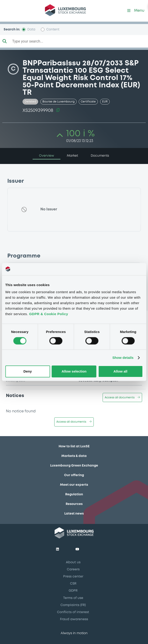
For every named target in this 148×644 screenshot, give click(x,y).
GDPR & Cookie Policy (49, 314)
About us (73, 562)
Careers (73, 569)
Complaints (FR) (73, 605)
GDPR (73, 591)
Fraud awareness (74, 619)
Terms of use (73, 598)
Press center (73, 577)
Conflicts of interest (73, 612)
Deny (28, 372)
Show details (123, 358)
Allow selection (74, 372)
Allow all (121, 372)
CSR (73, 584)
